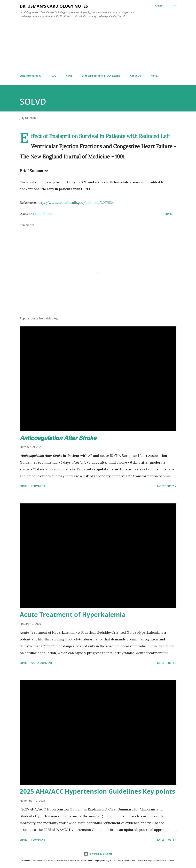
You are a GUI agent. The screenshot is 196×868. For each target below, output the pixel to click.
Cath (69, 76)
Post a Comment (41, 663)
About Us (135, 76)
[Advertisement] (98, 46)
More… (155, 76)
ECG (54, 76)
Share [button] (169, 214)
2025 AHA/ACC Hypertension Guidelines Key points (97, 791)
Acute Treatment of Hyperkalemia (73, 614)
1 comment (38, 486)
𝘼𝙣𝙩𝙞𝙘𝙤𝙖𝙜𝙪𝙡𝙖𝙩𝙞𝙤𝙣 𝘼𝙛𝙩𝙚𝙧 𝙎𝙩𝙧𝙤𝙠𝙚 (58, 438)
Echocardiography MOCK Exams (101, 76)
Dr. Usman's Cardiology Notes (54, 6)
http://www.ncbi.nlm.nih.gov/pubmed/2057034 (76, 202)
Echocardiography (31, 76)
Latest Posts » (167, 486)
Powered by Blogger (98, 854)
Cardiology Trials (41, 214)
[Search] (160, 6)
